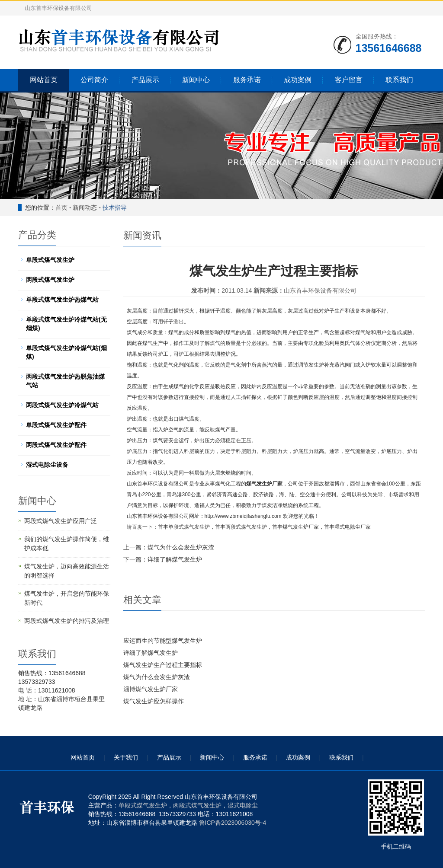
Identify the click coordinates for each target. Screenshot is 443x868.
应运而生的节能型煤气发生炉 (163, 641)
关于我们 (126, 757)
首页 (61, 207)
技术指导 (115, 207)
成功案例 (298, 80)
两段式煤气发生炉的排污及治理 (67, 621)
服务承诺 (247, 80)
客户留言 (349, 80)
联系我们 (399, 80)
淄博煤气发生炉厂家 (151, 689)
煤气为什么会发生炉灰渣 (181, 547)
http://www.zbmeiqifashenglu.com (243, 516)
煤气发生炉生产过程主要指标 (163, 665)
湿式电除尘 (243, 805)
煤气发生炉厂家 (264, 484)
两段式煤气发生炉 (246, 527)
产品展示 (145, 80)
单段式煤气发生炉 (189, 527)
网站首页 (44, 80)
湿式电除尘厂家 (353, 527)
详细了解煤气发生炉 (175, 559)
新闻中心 (196, 80)
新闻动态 (85, 207)
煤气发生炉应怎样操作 (154, 701)
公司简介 (94, 80)
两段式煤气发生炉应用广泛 (61, 521)
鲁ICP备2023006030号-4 (233, 823)
